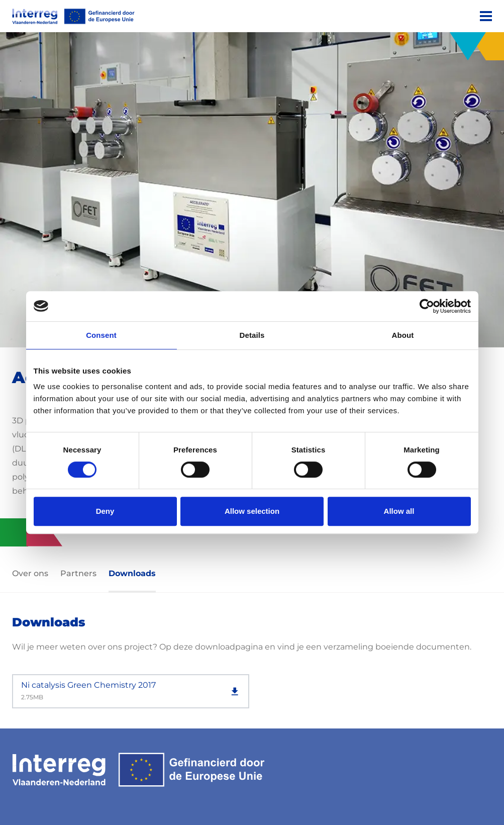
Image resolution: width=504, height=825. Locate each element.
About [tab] (403, 335)
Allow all (399, 511)
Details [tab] (252, 335)
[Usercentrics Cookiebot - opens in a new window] (427, 306)
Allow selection (252, 511)
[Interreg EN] (73, 16)
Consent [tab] (101, 335)
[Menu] (486, 16)
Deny (105, 511)
